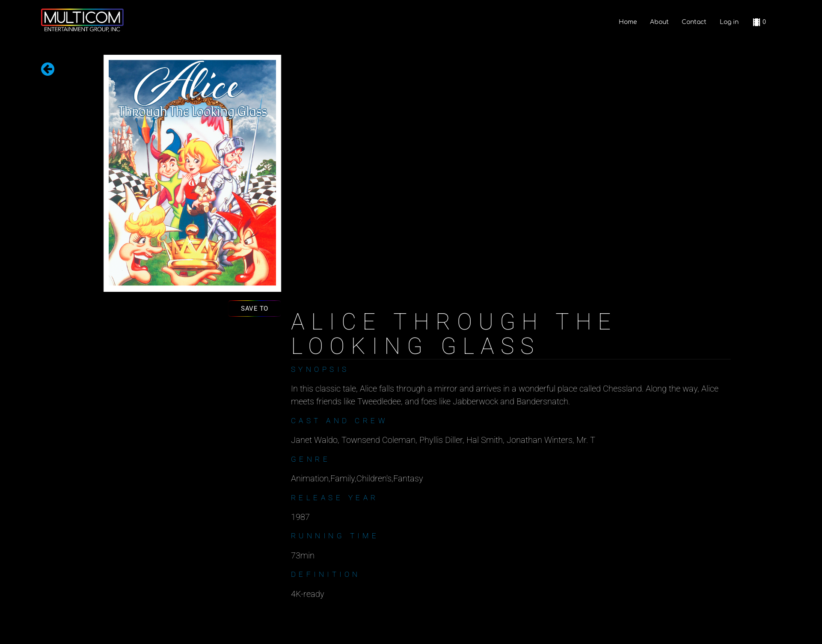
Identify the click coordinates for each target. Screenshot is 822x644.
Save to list (255, 310)
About (659, 22)
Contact (694, 22)
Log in (729, 22)
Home (628, 22)
